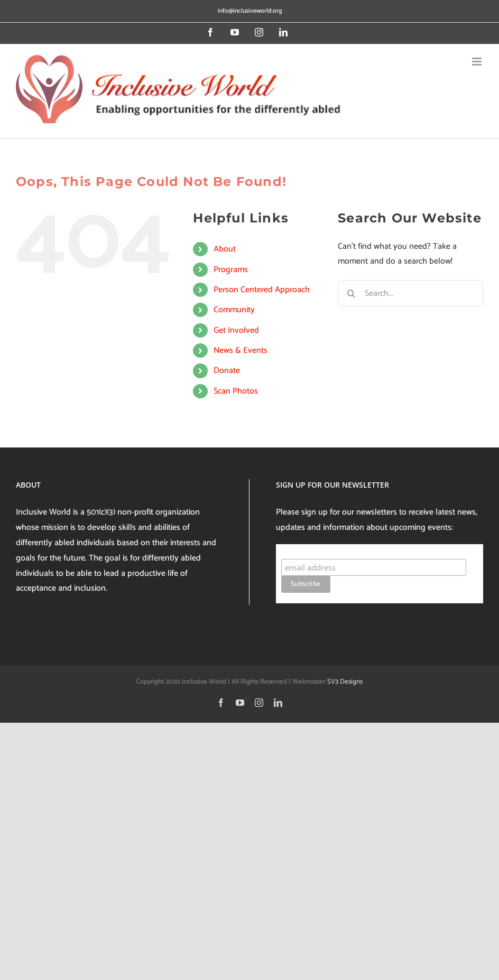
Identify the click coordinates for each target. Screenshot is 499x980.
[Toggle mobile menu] (478, 62)
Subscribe (302, 549)
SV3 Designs (345, 682)
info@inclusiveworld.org (250, 11)
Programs (231, 270)
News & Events (241, 351)
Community (234, 310)
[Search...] (410, 293)
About (225, 249)
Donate (227, 371)
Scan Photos (236, 391)
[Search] (351, 293)
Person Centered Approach (262, 290)
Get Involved (236, 330)
